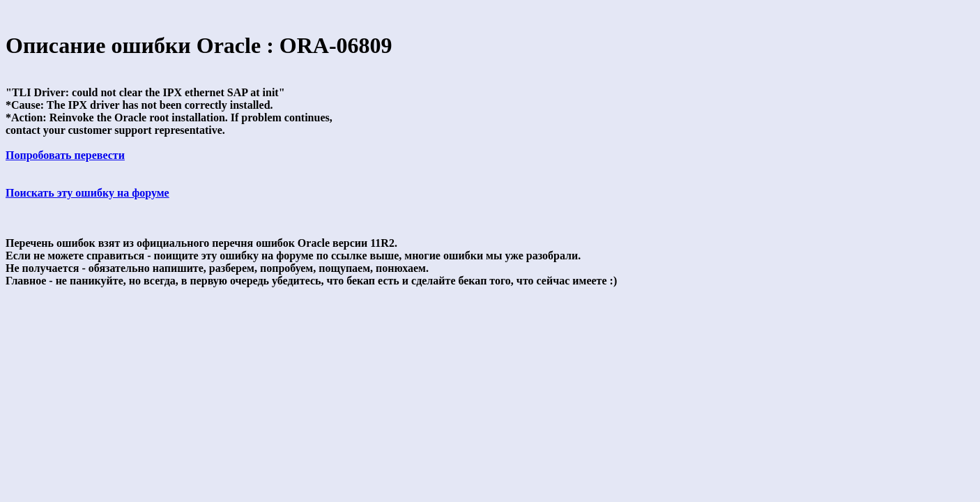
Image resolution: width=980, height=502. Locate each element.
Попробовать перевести (65, 155)
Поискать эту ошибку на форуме (87, 193)
